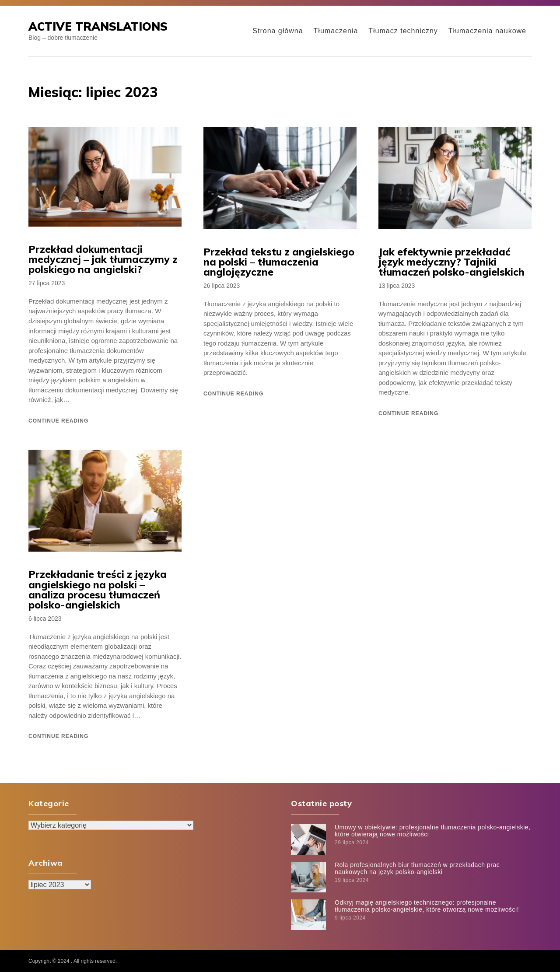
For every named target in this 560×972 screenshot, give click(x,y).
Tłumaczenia (336, 31)
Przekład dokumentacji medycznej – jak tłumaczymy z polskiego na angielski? (103, 259)
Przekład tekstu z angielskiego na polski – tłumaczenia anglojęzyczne (279, 262)
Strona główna (278, 31)
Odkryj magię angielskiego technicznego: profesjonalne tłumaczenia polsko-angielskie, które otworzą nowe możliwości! (427, 906)
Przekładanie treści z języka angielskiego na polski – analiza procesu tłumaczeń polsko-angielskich (98, 589)
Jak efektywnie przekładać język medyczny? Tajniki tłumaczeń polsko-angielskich (451, 262)
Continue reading (58, 421)
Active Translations (98, 26)
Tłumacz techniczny (403, 31)
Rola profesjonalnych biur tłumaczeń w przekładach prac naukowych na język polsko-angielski (417, 868)
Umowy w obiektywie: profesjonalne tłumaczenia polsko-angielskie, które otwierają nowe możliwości (433, 830)
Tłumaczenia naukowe (487, 31)
